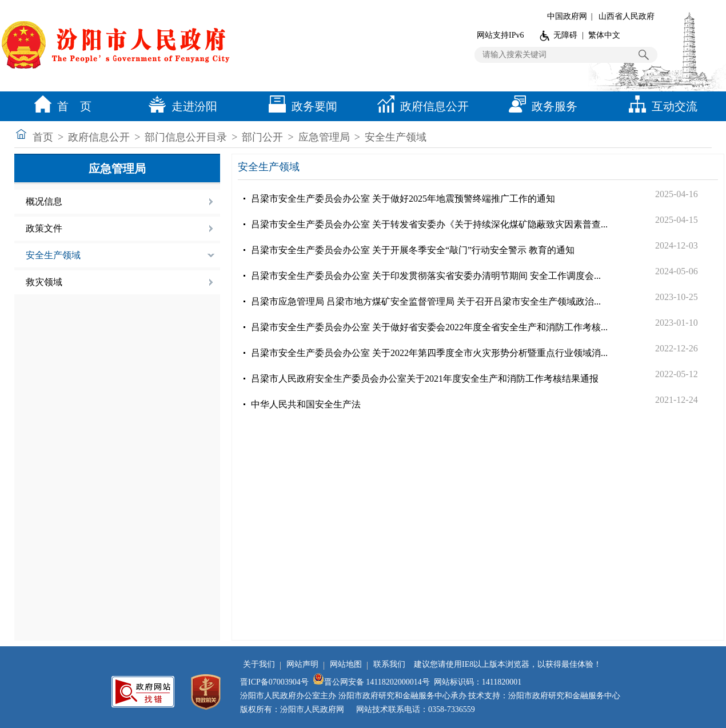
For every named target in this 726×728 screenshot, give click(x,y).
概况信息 (44, 201)
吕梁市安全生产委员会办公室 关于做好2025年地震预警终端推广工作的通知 (403, 199)
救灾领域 (44, 282)
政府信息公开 (420, 106)
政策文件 (44, 228)
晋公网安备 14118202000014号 (371, 682)
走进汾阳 (180, 106)
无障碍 (565, 35)
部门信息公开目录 (186, 137)
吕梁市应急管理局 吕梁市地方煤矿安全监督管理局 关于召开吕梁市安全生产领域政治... (426, 301)
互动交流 (660, 106)
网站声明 (302, 664)
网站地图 (346, 664)
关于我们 (259, 664)
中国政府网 (567, 16)
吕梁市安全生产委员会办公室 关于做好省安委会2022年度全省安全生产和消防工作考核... (429, 327)
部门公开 (262, 137)
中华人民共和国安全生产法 (306, 404)
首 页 (60, 106)
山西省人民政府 (627, 16)
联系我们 (389, 664)
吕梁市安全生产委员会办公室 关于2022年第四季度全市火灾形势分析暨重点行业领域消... (429, 353)
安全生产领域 (396, 137)
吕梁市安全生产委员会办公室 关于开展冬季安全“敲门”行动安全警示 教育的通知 (413, 250)
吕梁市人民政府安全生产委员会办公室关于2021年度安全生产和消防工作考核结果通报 (425, 379)
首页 (43, 137)
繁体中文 (604, 35)
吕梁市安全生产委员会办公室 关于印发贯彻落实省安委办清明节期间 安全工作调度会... (426, 276)
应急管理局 (324, 137)
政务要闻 (300, 106)
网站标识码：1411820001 (478, 682)
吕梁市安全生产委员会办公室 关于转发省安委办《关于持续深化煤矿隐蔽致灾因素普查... (429, 224)
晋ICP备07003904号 (274, 682)
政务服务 (540, 106)
